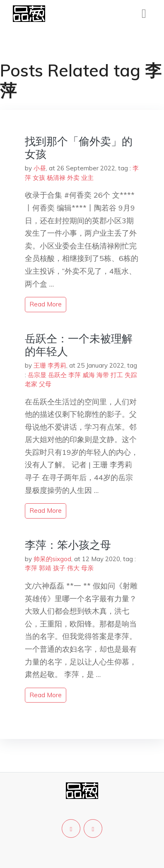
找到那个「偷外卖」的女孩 (79, 148)
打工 (117, 375)
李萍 (75, 375)
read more (46, 304)
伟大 (73, 568)
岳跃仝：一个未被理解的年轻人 (79, 345)
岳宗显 (37, 375)
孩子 (59, 568)
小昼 (40, 168)
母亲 (87, 568)
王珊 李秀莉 (50, 365)
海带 (103, 375)
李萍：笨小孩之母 (68, 545)
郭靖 (45, 568)
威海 (89, 375)
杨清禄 (56, 178)
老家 (31, 384)
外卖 (73, 178)
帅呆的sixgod (52, 559)
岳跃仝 (57, 375)
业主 (87, 178)
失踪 (131, 375)
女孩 (39, 178)
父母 (45, 384)
